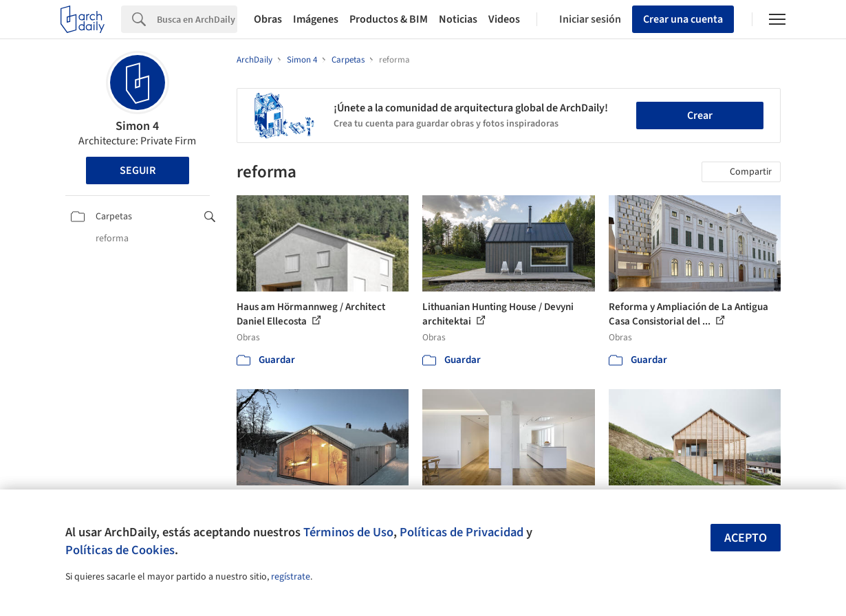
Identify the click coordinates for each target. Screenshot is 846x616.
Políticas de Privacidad (462, 532)
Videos (504, 19)
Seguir (138, 170)
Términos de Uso (348, 532)
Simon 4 (137, 126)
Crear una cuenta (683, 19)
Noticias (458, 19)
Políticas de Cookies (120, 550)
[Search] (197, 19)
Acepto (746, 538)
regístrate (291, 577)
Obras (268, 19)
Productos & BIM (389, 19)
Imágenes (316, 19)
